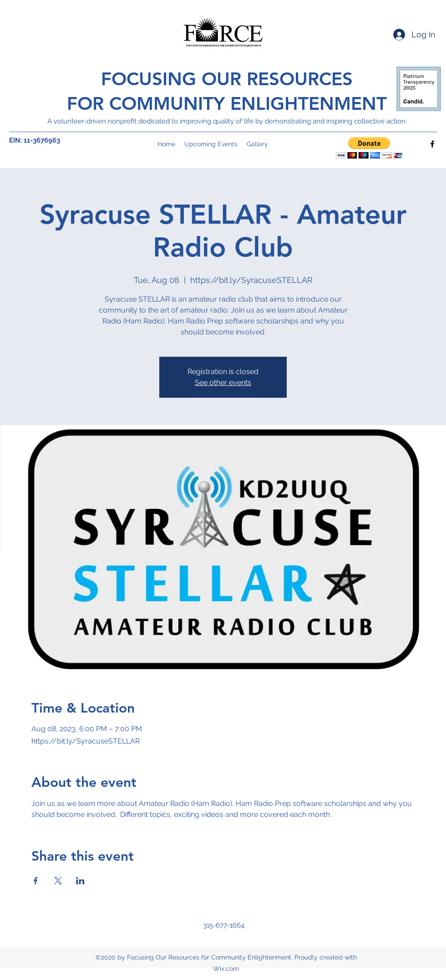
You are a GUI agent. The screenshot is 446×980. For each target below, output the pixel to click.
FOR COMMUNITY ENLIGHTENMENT (227, 103)
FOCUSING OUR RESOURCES (227, 79)
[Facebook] (432, 144)
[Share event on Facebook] (36, 881)
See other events (223, 382)
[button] (369, 148)
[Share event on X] (58, 881)
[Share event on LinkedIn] (80, 881)
